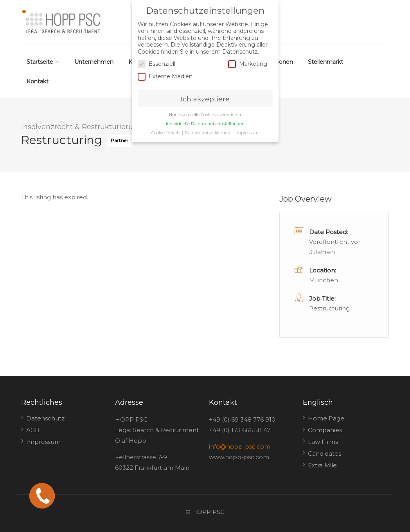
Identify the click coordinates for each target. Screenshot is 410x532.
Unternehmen (94, 62)
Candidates (325, 454)
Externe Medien (165, 77)
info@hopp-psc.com (240, 446)
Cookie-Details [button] (166, 133)
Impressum (43, 442)
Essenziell (156, 64)
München (324, 280)
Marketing (248, 64)
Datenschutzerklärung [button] (208, 133)
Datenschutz (45, 418)
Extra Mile (322, 465)
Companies (325, 430)
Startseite (40, 62)
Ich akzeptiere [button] (205, 99)
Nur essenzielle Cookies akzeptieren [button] (205, 115)
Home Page (326, 418)
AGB (33, 430)
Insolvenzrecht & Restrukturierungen (86, 127)
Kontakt (38, 81)
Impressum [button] (247, 133)
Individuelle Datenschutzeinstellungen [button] (205, 124)
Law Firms (323, 442)
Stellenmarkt (325, 62)
